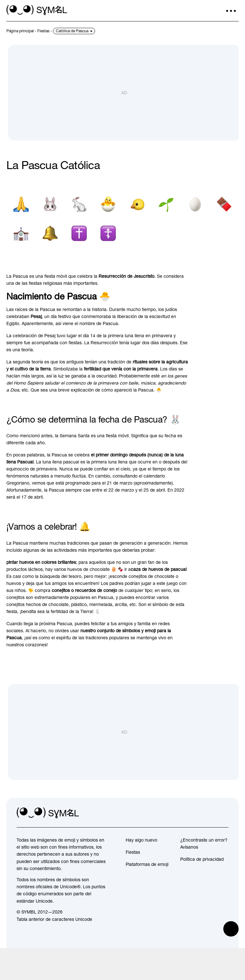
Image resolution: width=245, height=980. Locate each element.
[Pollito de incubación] (108, 209)
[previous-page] (20, 31)
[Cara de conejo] (50, 209)
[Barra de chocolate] (224, 209)
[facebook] (223, 818)
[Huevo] (195, 209)
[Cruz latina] (79, 238)
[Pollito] (137, 209)
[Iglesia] (21, 238)
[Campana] (50, 238)
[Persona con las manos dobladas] (21, 209)
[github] (209, 818)
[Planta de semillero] (166, 209)
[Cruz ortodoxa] (108, 238)
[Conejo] (79, 209)
